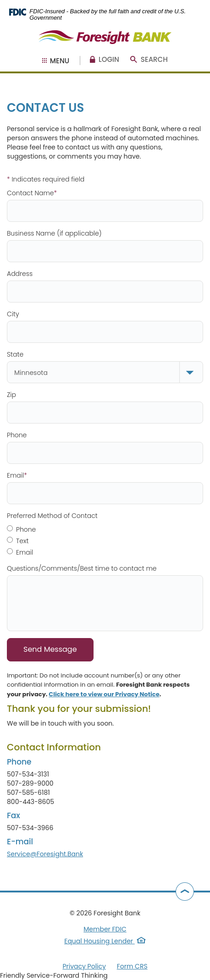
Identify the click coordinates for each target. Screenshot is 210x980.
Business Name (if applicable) (54, 233)
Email (17, 475)
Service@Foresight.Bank (45, 854)
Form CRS (132, 966)
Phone (17, 435)
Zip (11, 395)
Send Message (50, 649)
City (13, 314)
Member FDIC (105, 929)
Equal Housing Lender (105, 941)
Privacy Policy (84, 966)
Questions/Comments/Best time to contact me (82, 568)
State (15, 354)
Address (20, 274)
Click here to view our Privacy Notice (104, 694)
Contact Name (32, 193)
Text (18, 541)
